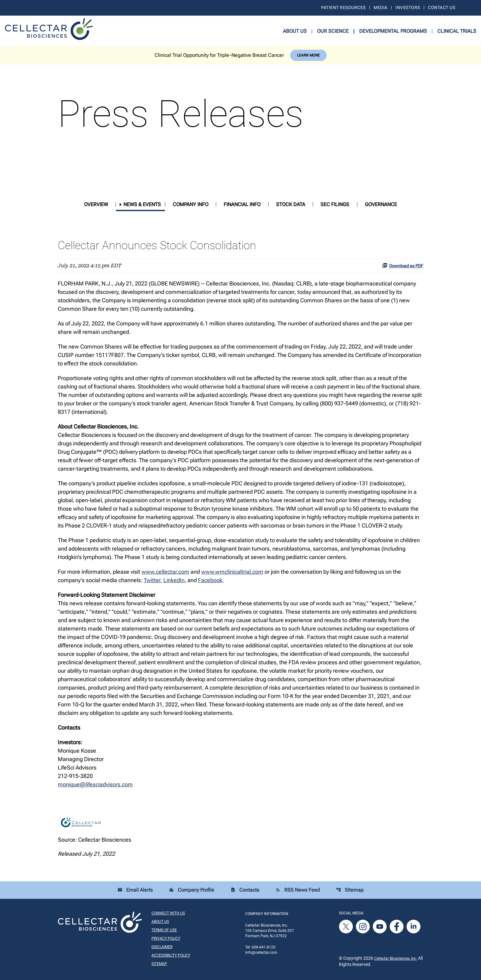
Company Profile (192, 890)
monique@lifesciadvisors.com (95, 784)
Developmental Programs (393, 31)
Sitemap (350, 890)
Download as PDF (403, 265)
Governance (381, 204)
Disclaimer (162, 947)
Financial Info (242, 204)
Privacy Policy (166, 938)
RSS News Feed (298, 890)
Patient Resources (343, 7)
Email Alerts (135, 890)
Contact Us (441, 7)
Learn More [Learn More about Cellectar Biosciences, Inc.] (308, 55)
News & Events (142, 204)
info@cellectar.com (261, 953)
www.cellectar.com (165, 572)
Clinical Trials (457, 31)
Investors (408, 7)
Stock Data (291, 204)
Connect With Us (168, 913)
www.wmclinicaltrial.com (232, 572)
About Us (295, 31)
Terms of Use (164, 930)
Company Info (191, 204)
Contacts (245, 890)
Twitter (152, 580)
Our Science (333, 31)
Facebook (210, 580)
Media (380, 7)
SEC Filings (335, 204)
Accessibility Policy (171, 955)
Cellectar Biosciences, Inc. (396, 958)
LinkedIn (174, 580)
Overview (96, 204)
